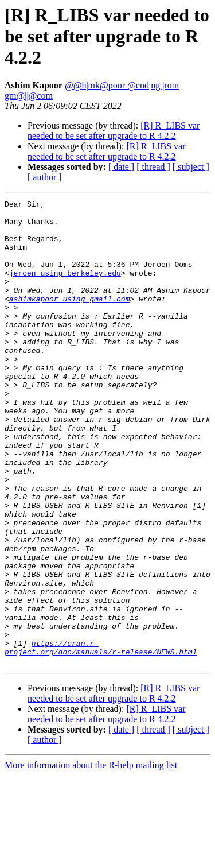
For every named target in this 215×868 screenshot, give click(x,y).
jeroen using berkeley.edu (65, 288)
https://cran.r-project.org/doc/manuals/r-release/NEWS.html (101, 738)
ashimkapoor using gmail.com (70, 319)
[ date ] (121, 167)
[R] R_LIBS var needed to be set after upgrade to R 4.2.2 (114, 131)
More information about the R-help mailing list (91, 858)
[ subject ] (191, 167)
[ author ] (45, 177)
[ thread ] (153, 167)
